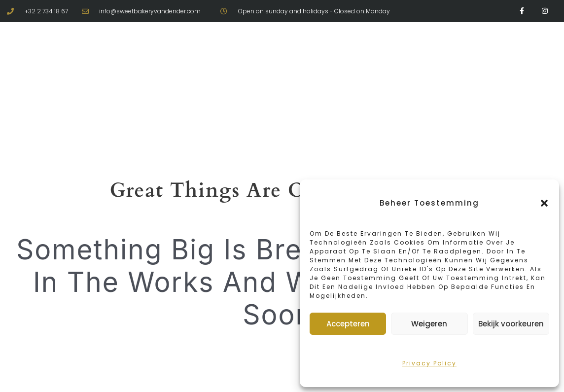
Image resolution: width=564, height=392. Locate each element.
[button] (544, 203)
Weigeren (429, 324)
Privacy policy (429, 363)
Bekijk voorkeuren (511, 324)
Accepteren (348, 324)
